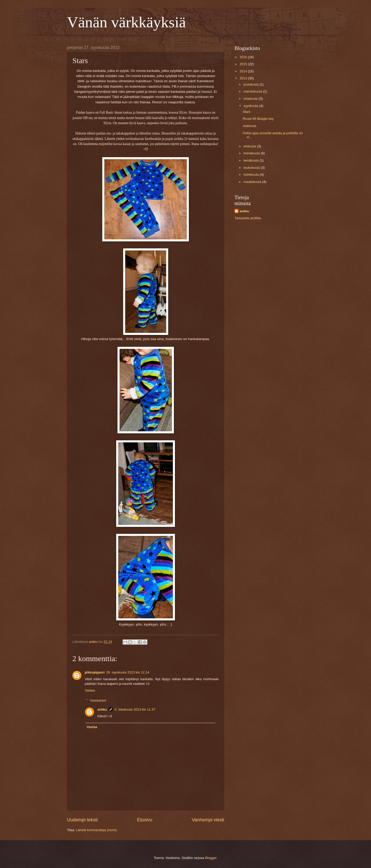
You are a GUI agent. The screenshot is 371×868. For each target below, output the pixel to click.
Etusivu (145, 820)
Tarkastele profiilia (248, 218)
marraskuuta (253, 91)
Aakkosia (249, 126)
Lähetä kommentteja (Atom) (96, 830)
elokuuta (250, 146)
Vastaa (90, 690)
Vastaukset (98, 700)
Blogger (211, 858)
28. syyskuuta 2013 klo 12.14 (128, 672)
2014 (244, 71)
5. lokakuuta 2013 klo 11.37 (135, 709)
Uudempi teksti (82, 820)
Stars (247, 112)
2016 (244, 57)
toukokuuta (252, 168)
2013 (244, 78)
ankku (102, 709)
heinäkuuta (252, 153)
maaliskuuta (253, 182)
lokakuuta (251, 99)
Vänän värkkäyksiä (126, 22)
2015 (244, 64)
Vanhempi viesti (208, 820)
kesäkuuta (251, 160)
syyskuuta (251, 106)
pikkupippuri (95, 672)
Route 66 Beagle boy (258, 119)
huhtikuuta (252, 175)
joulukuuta (251, 84)
